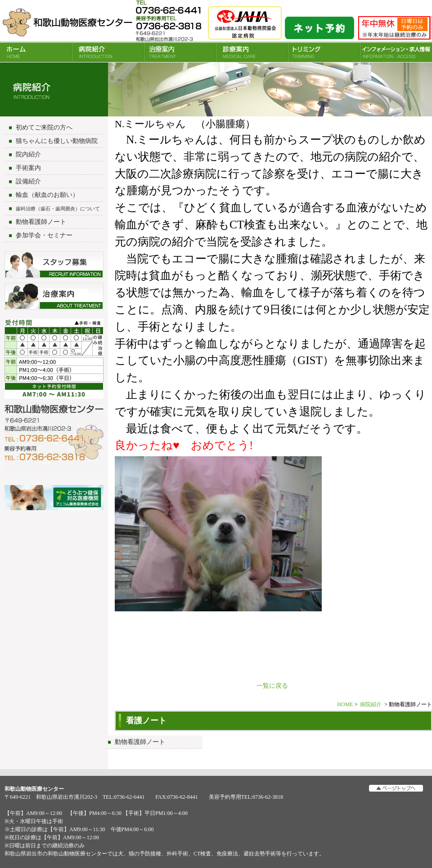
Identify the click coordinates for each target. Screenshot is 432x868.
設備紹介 (28, 181)
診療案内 (252, 52)
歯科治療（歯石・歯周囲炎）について (58, 209)
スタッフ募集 (54, 265)
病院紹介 (108, 52)
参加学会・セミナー (44, 235)
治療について (54, 296)
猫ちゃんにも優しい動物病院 (57, 141)
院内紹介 (28, 154)
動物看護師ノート (41, 222)
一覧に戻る (272, 686)
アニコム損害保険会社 (54, 499)
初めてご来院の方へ (44, 127)
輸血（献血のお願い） (47, 195)
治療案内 (180, 52)
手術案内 (28, 168)
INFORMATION (396, 52)
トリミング (324, 52)
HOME (36, 52)
